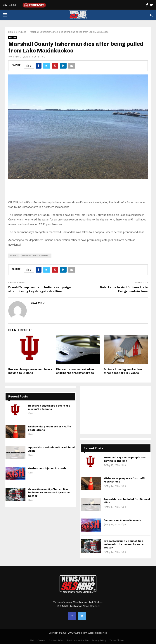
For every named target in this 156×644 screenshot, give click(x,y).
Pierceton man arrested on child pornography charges (75, 371)
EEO (32, 640)
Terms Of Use (117, 640)
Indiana (13, 38)
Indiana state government (36, 256)
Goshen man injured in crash (47, 468)
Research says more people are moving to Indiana (30, 371)
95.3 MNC (16, 57)
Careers (41, 640)
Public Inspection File (78, 640)
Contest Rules (56, 640)
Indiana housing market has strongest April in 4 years (123, 371)
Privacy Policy (99, 640)
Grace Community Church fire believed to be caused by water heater (49, 493)
